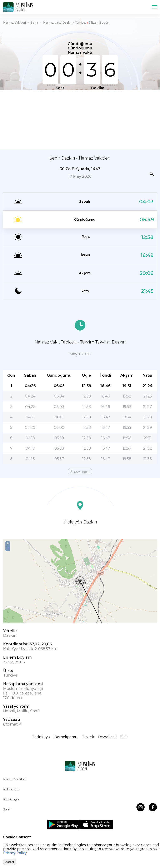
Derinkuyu (41, 737)
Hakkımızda (12, 789)
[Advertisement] (80, 120)
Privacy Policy (15, 853)
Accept (10, 862)
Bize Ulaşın (11, 799)
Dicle (124, 737)
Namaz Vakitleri (14, 23)
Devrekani (107, 737)
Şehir (34, 23)
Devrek (88, 737)
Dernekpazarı (66, 737)
